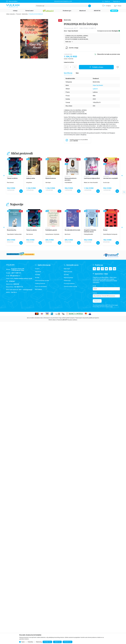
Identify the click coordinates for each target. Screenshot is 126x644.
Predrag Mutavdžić (88, 234)
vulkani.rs (55, 320)
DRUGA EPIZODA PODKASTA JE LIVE (63, 1)
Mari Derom (68, 234)
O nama (37, 269)
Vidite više (69, 42)
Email (94, 286)
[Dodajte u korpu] (96, 67)
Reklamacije (67, 281)
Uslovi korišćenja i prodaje (42, 281)
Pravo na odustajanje (41, 286)
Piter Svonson (10, 183)
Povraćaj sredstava (69, 284)
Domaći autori (10, 228)
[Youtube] (106, 269)
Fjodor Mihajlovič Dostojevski (110, 234)
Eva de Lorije (106, 183)
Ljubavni (95, 89)
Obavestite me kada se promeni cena (108, 54)
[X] (98, 269)
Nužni (23, 642)
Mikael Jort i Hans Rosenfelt (91, 183)
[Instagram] (102, 269)
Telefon (95, 293)
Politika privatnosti (40, 284)
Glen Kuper (48, 183)
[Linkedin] (114, 269)
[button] (118, 6)
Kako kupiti (67, 269)
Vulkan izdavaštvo (11, 14)
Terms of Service (106, 307)
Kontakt (37, 278)
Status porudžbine (13, 1)
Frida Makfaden (68, 183)
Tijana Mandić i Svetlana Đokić (14, 234)
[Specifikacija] (68, 73)
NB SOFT (65, 320)
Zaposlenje (38, 272)
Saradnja (37, 275)
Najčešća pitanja (68, 278)
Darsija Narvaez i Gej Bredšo (52, 234)
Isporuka (66, 275)
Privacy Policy (96, 307)
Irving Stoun (29, 183)
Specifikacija (68, 73)
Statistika (30, 642)
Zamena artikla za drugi (70, 286)
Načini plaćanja (68, 272)
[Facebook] (94, 269)
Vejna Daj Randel (73, 31)
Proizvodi (19, 14)
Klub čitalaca (38, 289)
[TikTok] (110, 269)
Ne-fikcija (48, 228)
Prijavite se (97, 301)
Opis (77, 73)
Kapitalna (105, 228)
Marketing (39, 642)
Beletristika (25, 14)
